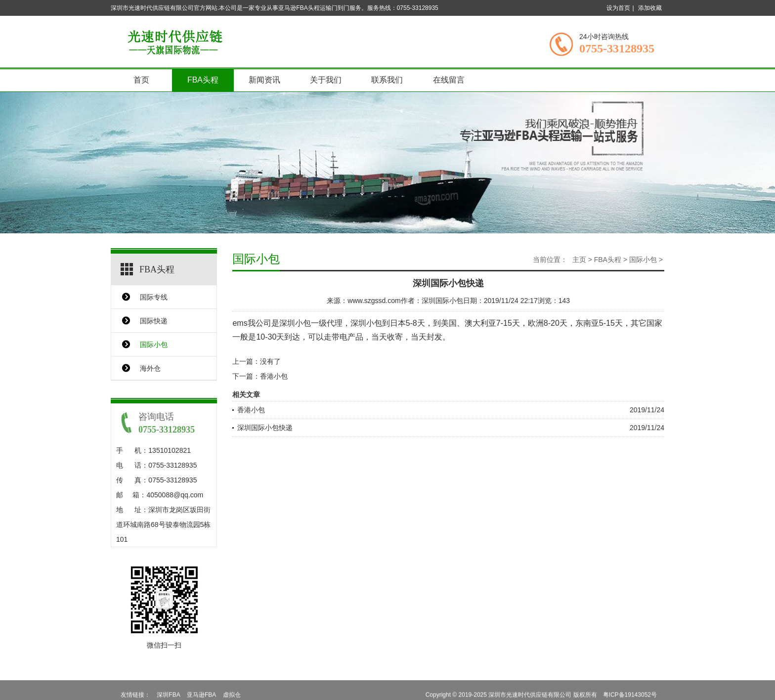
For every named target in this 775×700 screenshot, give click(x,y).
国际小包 (154, 345)
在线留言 (449, 80)
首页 (141, 80)
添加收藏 (650, 8)
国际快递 (154, 321)
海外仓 (150, 368)
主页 (579, 260)
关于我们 (326, 80)
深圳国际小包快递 (265, 428)
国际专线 (154, 297)
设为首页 (618, 8)
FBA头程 (203, 80)
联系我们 (387, 80)
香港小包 (274, 376)
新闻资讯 (264, 80)
